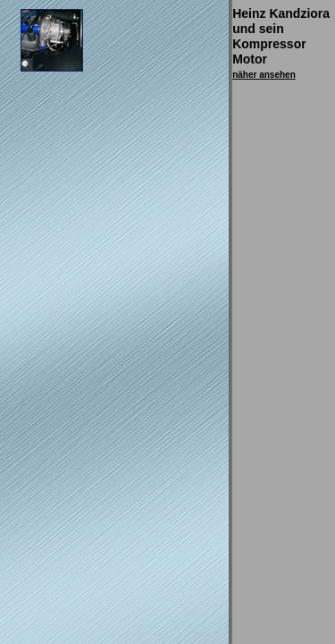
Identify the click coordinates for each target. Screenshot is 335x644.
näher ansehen (264, 75)
